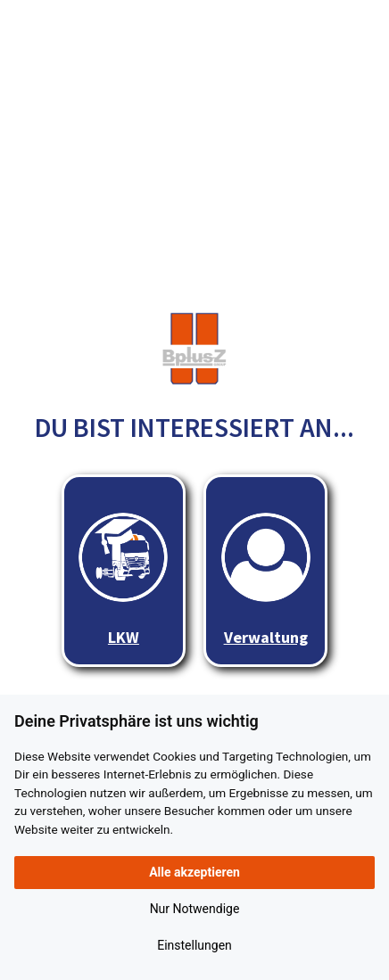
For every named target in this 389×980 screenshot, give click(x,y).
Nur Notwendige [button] (195, 909)
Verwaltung (266, 580)
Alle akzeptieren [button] (194, 872)
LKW (123, 580)
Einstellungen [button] (194, 945)
